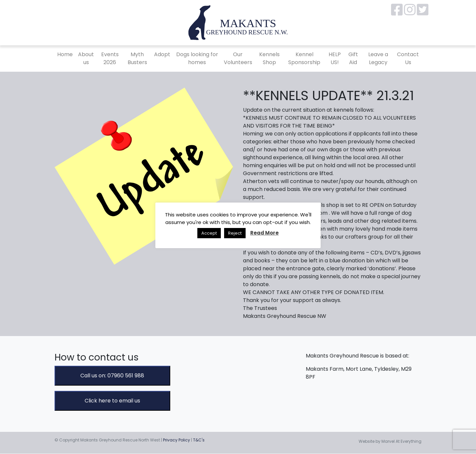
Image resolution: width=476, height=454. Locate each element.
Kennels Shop (269, 58)
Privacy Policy (177, 440)
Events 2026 (110, 58)
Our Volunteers (238, 58)
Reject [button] (235, 233)
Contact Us (408, 58)
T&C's (199, 440)
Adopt (162, 54)
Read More (264, 233)
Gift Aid (353, 58)
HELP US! (335, 58)
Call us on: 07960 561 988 (112, 376)
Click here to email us (112, 401)
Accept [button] (209, 233)
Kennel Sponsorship (304, 58)
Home (65, 54)
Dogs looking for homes (197, 58)
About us (86, 58)
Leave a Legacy (378, 58)
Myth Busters (137, 58)
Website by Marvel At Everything (390, 441)
